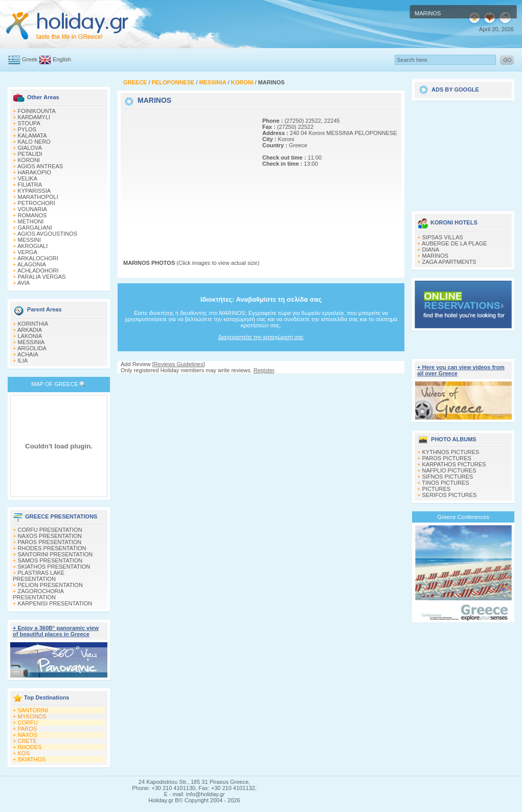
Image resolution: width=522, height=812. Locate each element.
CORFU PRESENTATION (50, 530)
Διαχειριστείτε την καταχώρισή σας (261, 337)
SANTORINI (33, 710)
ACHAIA (28, 354)
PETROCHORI (37, 203)
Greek (30, 59)
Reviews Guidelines (179, 364)
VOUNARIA (32, 209)
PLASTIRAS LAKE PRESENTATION (39, 576)
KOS (24, 753)
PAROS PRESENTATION (50, 542)
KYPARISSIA (35, 191)
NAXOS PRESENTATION (50, 536)
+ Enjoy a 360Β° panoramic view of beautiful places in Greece (56, 631)
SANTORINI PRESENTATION (55, 554)
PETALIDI (30, 154)
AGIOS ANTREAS (40, 166)
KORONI (29, 160)
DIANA (431, 250)
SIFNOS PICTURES (448, 477)
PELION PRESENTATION (50, 585)
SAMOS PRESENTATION (50, 560)
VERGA (28, 252)
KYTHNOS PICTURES (451, 452)
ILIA (23, 360)
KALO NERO (34, 142)
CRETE (27, 741)
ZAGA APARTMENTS (449, 262)
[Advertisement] (187, 175)
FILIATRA (30, 185)
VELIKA (28, 178)
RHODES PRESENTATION (52, 548)
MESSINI (29, 240)
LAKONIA (30, 336)
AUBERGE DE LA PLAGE (455, 243)
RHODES (30, 747)
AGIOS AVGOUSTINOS (47, 234)
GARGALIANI (35, 228)
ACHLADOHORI (38, 270)
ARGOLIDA (32, 348)
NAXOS (28, 735)
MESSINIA (31, 342)
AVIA (24, 283)
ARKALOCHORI (38, 258)
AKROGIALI (32, 246)
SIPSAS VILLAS (443, 237)
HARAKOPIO (35, 172)
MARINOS (435, 256)
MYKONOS (32, 716)
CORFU (28, 723)
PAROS (28, 729)
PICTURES (437, 489)
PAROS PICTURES (447, 458)
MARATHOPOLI (38, 197)
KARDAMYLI (34, 117)
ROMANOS (32, 215)
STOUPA (29, 123)
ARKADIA (30, 330)
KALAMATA (32, 136)
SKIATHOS (32, 759)
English (62, 59)
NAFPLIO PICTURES (449, 470)
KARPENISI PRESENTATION (55, 603)
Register (264, 370)
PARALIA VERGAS (42, 277)
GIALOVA (30, 148)
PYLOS (27, 129)
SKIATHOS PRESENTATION (54, 567)
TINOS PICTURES (445, 483)
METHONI (31, 221)
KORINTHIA (33, 324)
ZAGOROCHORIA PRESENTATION (38, 594)
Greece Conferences (463, 517)
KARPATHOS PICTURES (454, 464)
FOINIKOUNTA (37, 111)
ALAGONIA (32, 264)
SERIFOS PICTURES (450, 495)
